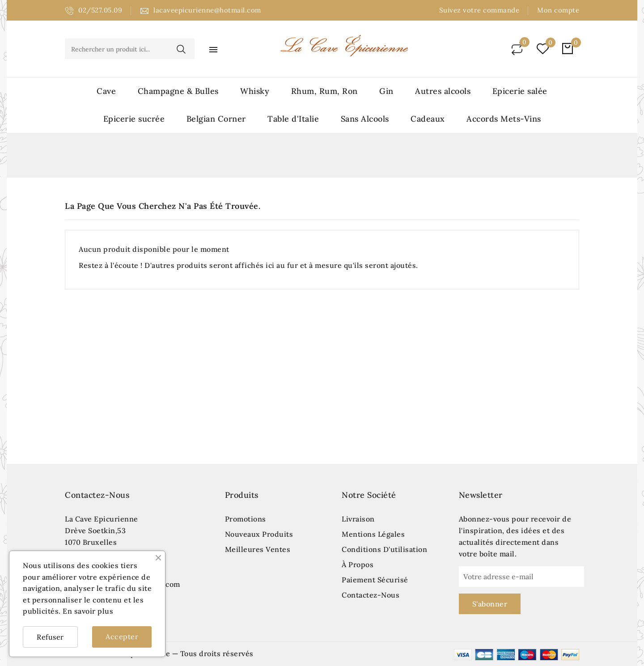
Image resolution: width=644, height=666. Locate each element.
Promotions (246, 519)
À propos (358, 564)
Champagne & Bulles (178, 91)
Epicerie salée (520, 91)
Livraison (358, 519)
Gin (386, 91)
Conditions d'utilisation (384, 549)
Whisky (255, 91)
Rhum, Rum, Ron (324, 91)
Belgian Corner (216, 119)
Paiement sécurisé (375, 580)
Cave (106, 91)
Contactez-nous (97, 495)
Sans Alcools (365, 119)
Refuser (50, 637)
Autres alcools (443, 91)
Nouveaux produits (259, 534)
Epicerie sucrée (134, 119)
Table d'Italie (293, 119)
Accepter (122, 636)
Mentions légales (373, 534)
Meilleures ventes (258, 549)
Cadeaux (428, 119)
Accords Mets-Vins (504, 119)
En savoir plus (88, 611)
